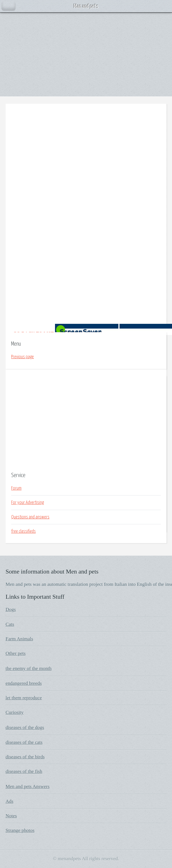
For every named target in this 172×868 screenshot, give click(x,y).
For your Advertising (28, 503)
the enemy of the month (29, 668)
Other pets (16, 653)
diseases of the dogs (25, 727)
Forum (16, 488)
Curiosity (15, 712)
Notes (11, 816)
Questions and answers (30, 517)
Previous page (22, 357)
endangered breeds (24, 683)
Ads (9, 801)
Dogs (11, 609)
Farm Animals (19, 639)
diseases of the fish (24, 771)
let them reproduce (24, 698)
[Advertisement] (86, 55)
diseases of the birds (25, 757)
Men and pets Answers (28, 786)
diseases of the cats (24, 742)
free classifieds (23, 531)
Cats (10, 624)
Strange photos (20, 830)
